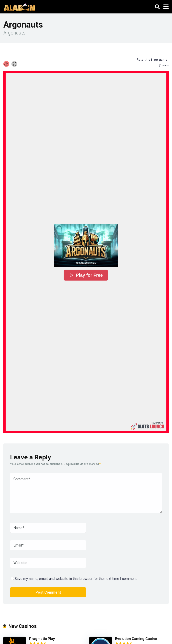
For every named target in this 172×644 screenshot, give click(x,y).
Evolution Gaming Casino (136, 639)
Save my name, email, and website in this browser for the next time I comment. (76, 579)
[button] (86, 245)
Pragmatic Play (42, 639)
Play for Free (86, 275)
